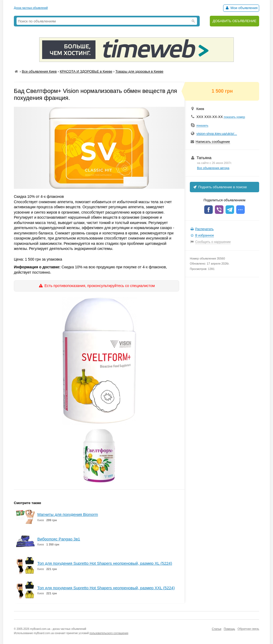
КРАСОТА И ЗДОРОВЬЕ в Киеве (86, 71)
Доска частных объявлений (31, 8)
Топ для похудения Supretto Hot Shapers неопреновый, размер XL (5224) (105, 563)
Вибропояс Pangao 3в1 (59, 539)
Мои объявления (241, 8)
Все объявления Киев (39, 71)
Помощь (229, 629)
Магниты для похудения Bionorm (68, 514)
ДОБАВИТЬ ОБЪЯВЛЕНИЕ (234, 21)
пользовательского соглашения (109, 633)
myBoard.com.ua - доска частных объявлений (58, 629)
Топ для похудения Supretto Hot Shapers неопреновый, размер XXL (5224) (106, 588)
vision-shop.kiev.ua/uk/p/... (217, 134)
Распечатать (204, 229)
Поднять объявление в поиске (220, 187)
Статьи (216, 629)
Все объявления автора (213, 168)
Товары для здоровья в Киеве (139, 71)
